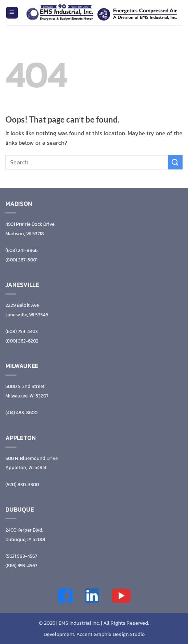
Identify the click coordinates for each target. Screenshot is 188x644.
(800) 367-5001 (21, 260)
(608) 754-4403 (22, 331)
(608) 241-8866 (21, 250)
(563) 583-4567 (21, 556)
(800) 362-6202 (22, 341)
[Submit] (175, 162)
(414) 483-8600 (21, 413)
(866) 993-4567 (21, 566)
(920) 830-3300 (22, 485)
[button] (12, 13)
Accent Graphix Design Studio (111, 634)
